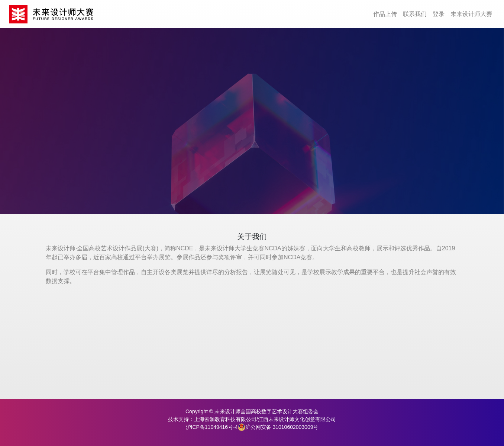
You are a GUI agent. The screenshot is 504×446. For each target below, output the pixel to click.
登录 (439, 14)
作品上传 (385, 14)
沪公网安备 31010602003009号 (278, 427)
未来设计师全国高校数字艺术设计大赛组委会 (266, 411)
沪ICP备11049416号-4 (212, 427)
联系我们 (415, 14)
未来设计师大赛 (471, 14)
